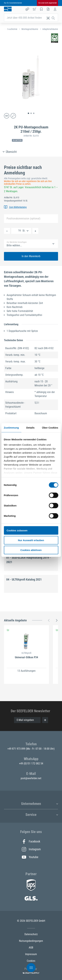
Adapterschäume (50, 29)
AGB (31, 948)
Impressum (31, 954)
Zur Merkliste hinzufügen (17, 242)
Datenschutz (31, 934)
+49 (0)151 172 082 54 (31, 763)
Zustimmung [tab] (11, 428)
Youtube (30, 857)
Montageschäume (30, 29)
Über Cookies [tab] (50, 428)
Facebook (31, 841)
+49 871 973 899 (17, 749)
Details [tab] (30, 428)
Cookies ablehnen (31, 550)
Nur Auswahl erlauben (31, 540)
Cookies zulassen (17, 530)
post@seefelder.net (31, 778)
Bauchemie (12, 29)
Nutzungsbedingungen (31, 941)
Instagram (31, 849)
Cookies (31, 961)
